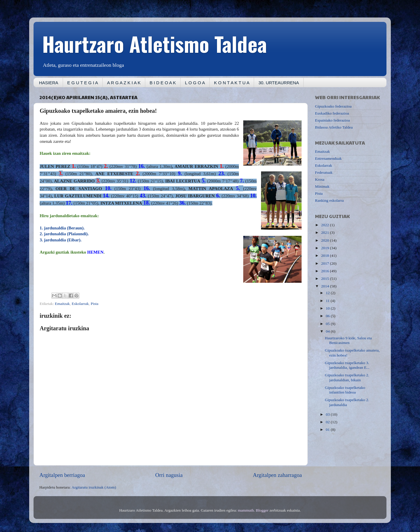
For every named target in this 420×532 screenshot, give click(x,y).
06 (328, 316)
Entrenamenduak (328, 158)
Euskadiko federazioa (332, 113)
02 (328, 422)
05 (328, 324)
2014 (325, 286)
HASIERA (49, 83)
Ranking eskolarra (329, 200)
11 (328, 301)
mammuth (246, 510)
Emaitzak (62, 304)
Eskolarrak (80, 304)
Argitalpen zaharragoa (277, 475)
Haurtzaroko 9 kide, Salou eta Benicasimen (348, 340)
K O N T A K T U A (232, 83)
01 (328, 430)
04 (328, 331)
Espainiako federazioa (332, 120)
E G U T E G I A (83, 83)
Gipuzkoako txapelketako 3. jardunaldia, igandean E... (347, 365)
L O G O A (195, 83)
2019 (325, 248)
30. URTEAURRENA (279, 83)
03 (328, 414)
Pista (94, 304)
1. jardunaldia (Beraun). (62, 228)
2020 (325, 240)
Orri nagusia (169, 475)
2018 (325, 256)
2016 (325, 271)
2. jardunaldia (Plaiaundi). (64, 234)
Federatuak (324, 172)
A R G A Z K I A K (124, 83)
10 (328, 308)
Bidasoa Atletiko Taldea (334, 127)
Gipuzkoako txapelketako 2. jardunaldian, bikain (347, 377)
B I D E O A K (163, 83)
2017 (325, 263)
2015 (325, 279)
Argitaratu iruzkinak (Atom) (94, 487)
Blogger (262, 510)
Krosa (320, 179)
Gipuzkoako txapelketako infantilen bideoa (345, 390)
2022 (325, 225)
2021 (325, 232)
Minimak (322, 186)
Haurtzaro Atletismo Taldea (155, 43)
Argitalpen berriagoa (62, 475)
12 (328, 293)
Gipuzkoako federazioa (333, 106)
